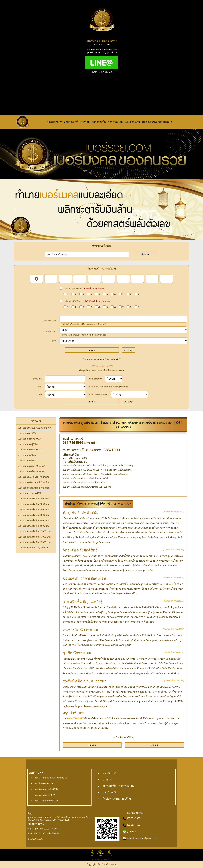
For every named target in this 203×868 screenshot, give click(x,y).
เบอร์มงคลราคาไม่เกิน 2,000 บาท (34, 504)
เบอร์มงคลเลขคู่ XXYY (28, 444)
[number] (87, 255)
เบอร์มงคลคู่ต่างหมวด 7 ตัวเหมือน (34, 482)
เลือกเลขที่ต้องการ (85, 288)
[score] (123, 330)
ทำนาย (145, 254)
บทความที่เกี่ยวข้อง (98, 335)
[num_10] (167, 279)
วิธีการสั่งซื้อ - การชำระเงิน (107, 122)
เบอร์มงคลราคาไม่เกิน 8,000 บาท (34, 526)
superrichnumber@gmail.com (102, 52)
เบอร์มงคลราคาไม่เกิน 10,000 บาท (34, 531)
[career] (65, 395)
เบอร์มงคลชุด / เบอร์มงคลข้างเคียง (34, 477)
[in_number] (123, 319)
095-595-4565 (110, 49)
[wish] (129, 395)
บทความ (85, 122)
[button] (15, 210)
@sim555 (131, 832)
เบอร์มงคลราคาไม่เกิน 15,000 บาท (34, 537)
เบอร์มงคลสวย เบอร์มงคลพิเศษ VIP (34, 428)
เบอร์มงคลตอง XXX (27, 433)
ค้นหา (92, 350)
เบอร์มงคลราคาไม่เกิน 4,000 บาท (34, 515)
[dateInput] (65, 379)
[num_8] (138, 279)
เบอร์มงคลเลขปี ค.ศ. (28, 460)
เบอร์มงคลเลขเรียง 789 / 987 (32, 471)
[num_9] (152, 279)
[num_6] (109, 279)
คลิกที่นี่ (92, 745)
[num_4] (80, 279)
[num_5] (94, 279)
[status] (114, 379)
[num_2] (51, 279)
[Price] (123, 341)
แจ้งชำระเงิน (132, 122)
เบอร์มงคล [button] (53, 122)
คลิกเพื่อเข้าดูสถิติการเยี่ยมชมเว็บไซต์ (101, 859)
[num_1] (36, 279)
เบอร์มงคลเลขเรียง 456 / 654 (32, 466)
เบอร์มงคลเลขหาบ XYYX (29, 450)
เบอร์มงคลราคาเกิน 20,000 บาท (33, 548)
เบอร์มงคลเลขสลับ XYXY (29, 439)
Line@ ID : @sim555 (102, 72)
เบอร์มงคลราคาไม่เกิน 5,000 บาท (34, 520)
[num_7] (123, 279)
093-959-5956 (93, 49)
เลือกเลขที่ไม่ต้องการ (88, 301)
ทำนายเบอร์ (71, 122)
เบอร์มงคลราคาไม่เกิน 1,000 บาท (34, 499)
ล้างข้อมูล (128, 350)
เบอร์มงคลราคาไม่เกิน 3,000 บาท (34, 510)
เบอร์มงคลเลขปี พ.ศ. (28, 455)
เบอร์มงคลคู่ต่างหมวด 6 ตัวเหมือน (34, 488)
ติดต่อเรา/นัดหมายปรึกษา (157, 122)
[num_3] (65, 279)
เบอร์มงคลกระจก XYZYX (29, 493)
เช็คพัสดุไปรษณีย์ (35, 839)
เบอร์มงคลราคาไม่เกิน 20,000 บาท (34, 542)
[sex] (65, 387)
